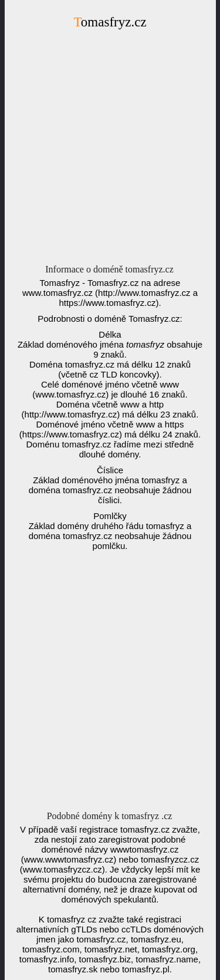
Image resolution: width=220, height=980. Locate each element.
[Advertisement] (110, 150)
